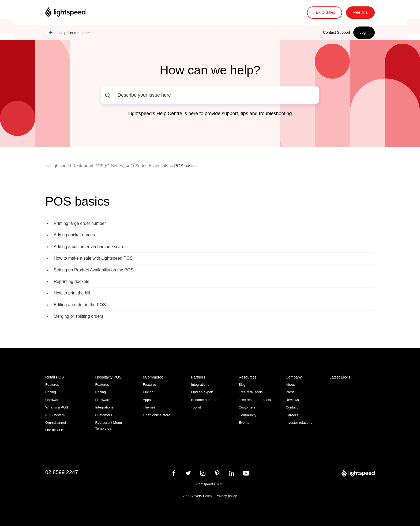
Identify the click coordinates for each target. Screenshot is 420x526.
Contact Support (337, 32)
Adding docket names (74, 235)
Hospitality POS (108, 377)
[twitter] (188, 473)
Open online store (157, 415)
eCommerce (153, 377)
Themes (149, 407)
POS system (55, 415)
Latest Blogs (340, 377)
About (290, 385)
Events (244, 423)
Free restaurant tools (255, 400)
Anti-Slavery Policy (198, 496)
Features (52, 385)
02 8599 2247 (62, 472)
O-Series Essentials (149, 166)
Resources (248, 377)
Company (294, 377)
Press (290, 392)
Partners (198, 377)
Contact (292, 407)
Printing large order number (80, 223)
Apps (147, 400)
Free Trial (360, 12)
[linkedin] (232, 473)
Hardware (53, 400)
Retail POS (55, 377)
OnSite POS (55, 430)
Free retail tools (251, 392)
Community (247, 415)
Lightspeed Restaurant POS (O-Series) (87, 166)
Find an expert (202, 392)
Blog (242, 385)
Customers (104, 415)
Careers (292, 415)
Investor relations (299, 423)
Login (364, 32)
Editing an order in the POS (80, 305)
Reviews (292, 400)
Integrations (104, 407)
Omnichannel (56, 423)
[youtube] (246, 473)
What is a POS (57, 407)
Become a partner (205, 400)
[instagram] (203, 473)
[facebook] (174, 473)
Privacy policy (226, 496)
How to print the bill (72, 293)
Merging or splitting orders (78, 316)
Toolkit (196, 407)
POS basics (185, 166)
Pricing (51, 392)
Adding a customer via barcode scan (88, 247)
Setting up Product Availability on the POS (93, 270)
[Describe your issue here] (210, 95)
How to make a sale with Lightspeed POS (93, 258)
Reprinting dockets (71, 281)
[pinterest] (217, 473)
